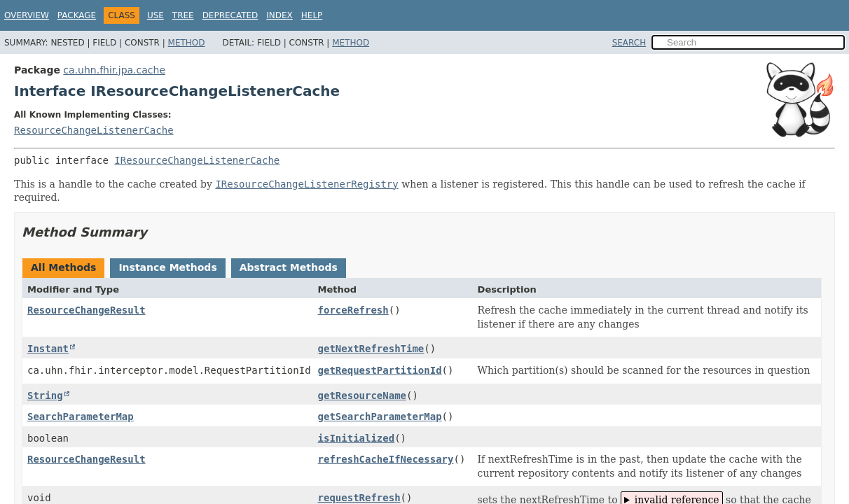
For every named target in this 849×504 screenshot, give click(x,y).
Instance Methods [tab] (167, 267)
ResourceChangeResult (87, 310)
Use (156, 15)
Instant (48, 349)
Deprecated (230, 15)
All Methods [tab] (63, 267)
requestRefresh (359, 498)
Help (312, 15)
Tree (183, 15)
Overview (27, 15)
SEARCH (629, 43)
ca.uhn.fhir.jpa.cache (114, 70)
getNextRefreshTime (371, 349)
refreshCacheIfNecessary (386, 459)
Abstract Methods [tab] (289, 267)
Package (77, 15)
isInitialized (357, 438)
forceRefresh (353, 310)
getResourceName (362, 395)
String (45, 395)
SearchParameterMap (81, 416)
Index (279, 15)
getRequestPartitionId (380, 370)
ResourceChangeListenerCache (94, 130)
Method (187, 43)
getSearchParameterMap (380, 416)
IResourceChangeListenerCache (197, 160)
